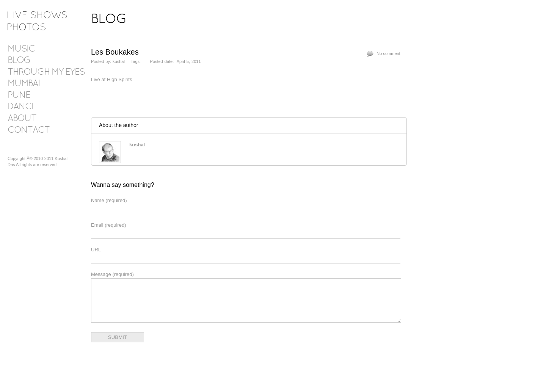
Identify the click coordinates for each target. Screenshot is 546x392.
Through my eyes (46, 72)
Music (21, 49)
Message (112, 274)
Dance (22, 107)
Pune (19, 96)
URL (96, 250)
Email (108, 225)
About (22, 119)
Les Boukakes (115, 52)
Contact (29, 130)
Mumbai (24, 84)
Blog (19, 61)
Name (109, 200)
